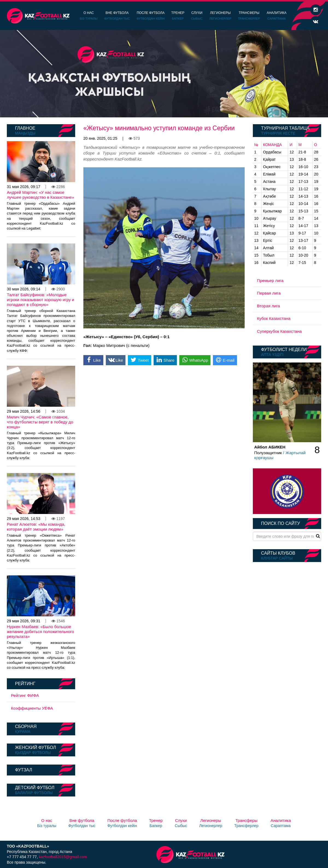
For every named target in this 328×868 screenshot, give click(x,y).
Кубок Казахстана (274, 318)
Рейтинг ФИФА (25, 695)
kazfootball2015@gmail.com (63, 857)
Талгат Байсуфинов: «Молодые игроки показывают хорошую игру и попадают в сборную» (40, 300)
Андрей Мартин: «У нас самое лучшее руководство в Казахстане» (40, 195)
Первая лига (269, 293)
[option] (164, 74)
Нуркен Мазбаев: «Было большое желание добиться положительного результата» (40, 631)
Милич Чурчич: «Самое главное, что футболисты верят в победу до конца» (40, 422)
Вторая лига (268, 306)
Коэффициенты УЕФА (32, 708)
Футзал (24, 770)
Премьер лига (270, 280)
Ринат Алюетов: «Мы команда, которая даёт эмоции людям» (36, 527)
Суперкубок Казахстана (279, 331)
